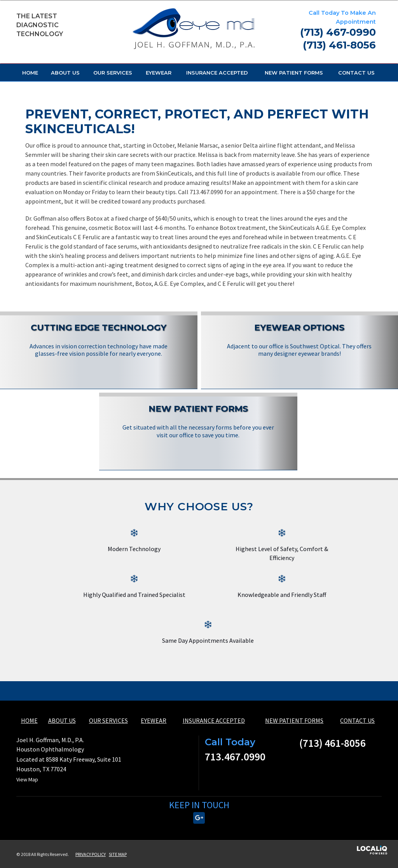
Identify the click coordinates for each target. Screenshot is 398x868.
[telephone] (338, 33)
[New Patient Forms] (198, 421)
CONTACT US (356, 73)
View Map (27, 779)
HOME (30, 73)
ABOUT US (65, 73)
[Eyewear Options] (300, 340)
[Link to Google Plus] (199, 818)
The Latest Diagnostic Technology (40, 25)
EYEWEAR (159, 73)
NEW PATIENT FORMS (294, 73)
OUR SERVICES (113, 73)
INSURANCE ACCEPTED (217, 73)
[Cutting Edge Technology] (99, 340)
